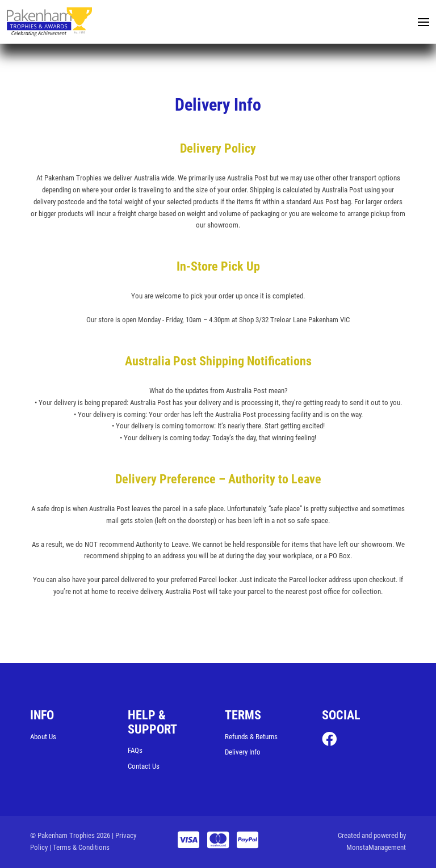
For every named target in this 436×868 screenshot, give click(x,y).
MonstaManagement (376, 847)
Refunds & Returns (251, 737)
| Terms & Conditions (79, 847)
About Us (43, 737)
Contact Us (144, 766)
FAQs (135, 750)
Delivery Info (243, 752)
